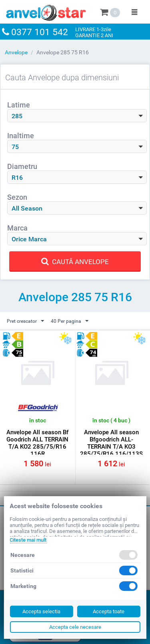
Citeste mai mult (28, 540)
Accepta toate (109, 611)
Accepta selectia (41, 611)
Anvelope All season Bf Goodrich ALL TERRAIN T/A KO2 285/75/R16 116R (37, 443)
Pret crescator (25, 321)
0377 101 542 (40, 32)
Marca (17, 228)
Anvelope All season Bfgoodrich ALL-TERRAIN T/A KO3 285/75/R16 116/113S (111, 443)
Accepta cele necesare (75, 627)
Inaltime (21, 136)
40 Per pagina (70, 321)
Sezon (17, 197)
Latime (19, 105)
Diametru (22, 166)
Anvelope (16, 52)
